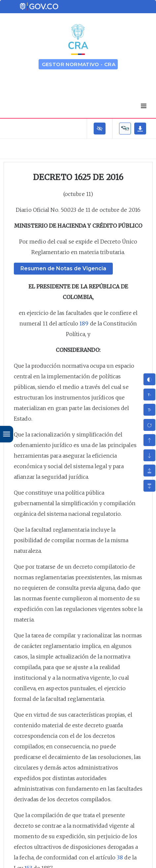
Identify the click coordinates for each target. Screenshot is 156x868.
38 (120, 857)
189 (84, 323)
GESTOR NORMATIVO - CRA (79, 64)
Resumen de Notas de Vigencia (63, 268)
